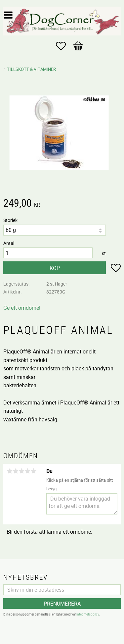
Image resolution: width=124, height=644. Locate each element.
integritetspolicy (88, 614)
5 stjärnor (33, 471)
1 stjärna (10, 471)
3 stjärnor (21, 471)
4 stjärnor (27, 471)
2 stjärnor (16, 471)
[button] (64, 46)
